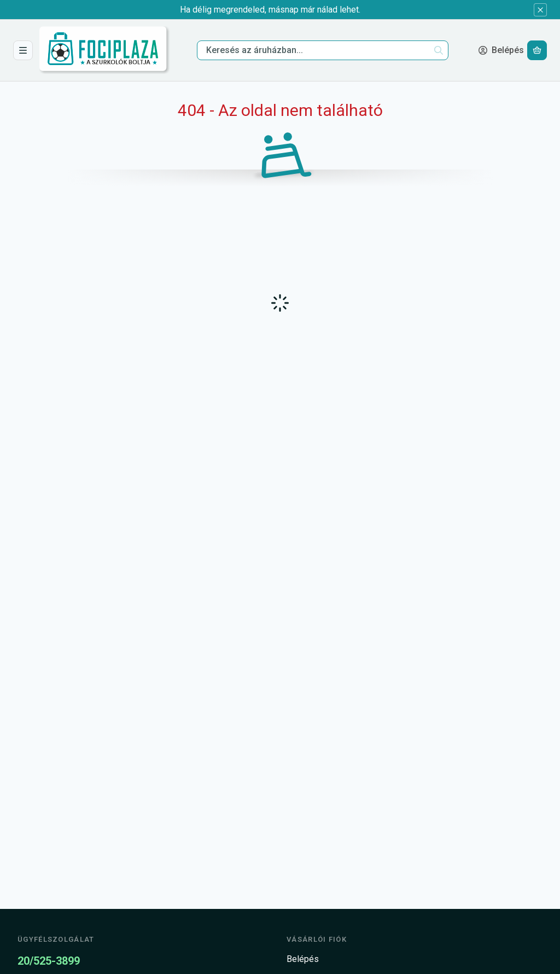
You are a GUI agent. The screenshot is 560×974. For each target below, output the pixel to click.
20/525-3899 (49, 961)
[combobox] (323, 51)
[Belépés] (501, 51)
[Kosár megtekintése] (537, 51)
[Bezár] (540, 10)
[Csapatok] (23, 50)
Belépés (303, 959)
